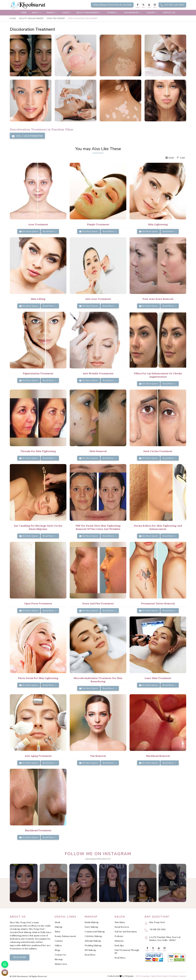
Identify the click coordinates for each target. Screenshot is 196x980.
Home (24, 13)
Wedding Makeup (93, 945)
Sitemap (59, 959)
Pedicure (119, 936)
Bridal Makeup (92, 922)
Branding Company (178, 976)
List (181, 158)
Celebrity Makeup (93, 936)
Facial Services (122, 927)
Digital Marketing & (159, 976)
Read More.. (91, 955)
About (37, 13)
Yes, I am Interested (27, 136)
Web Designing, (143, 976)
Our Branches (133, 13)
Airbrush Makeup (93, 941)
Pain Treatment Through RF (127, 952)
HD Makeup (90, 950)
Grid (170, 158)
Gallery (152, 13)
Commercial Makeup (95, 932)
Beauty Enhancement (89, 13)
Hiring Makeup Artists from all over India (112, 5)
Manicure (119, 941)
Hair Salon (120, 922)
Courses (113, 13)
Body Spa (119, 945)
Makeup (52, 13)
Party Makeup (91, 927)
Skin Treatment (56, 18)
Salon (67, 13)
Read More (50, 231)
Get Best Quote (29, 231)
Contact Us (169, 13)
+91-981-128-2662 (172, 5)
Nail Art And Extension (126, 932)
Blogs (57, 950)
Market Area (61, 964)
